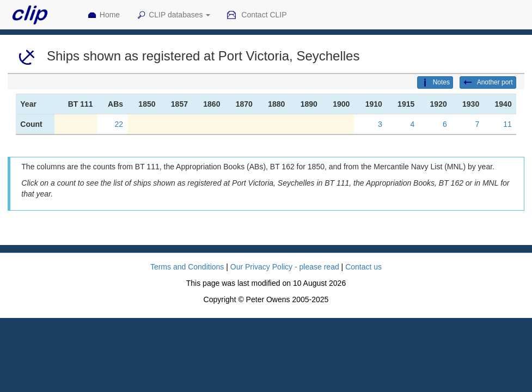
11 (507, 124)
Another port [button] (488, 83)
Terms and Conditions (187, 267)
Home (103, 15)
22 (119, 124)
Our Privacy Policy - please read (285, 267)
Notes (435, 83)
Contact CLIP (256, 15)
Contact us (363, 267)
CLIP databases (173, 15)
